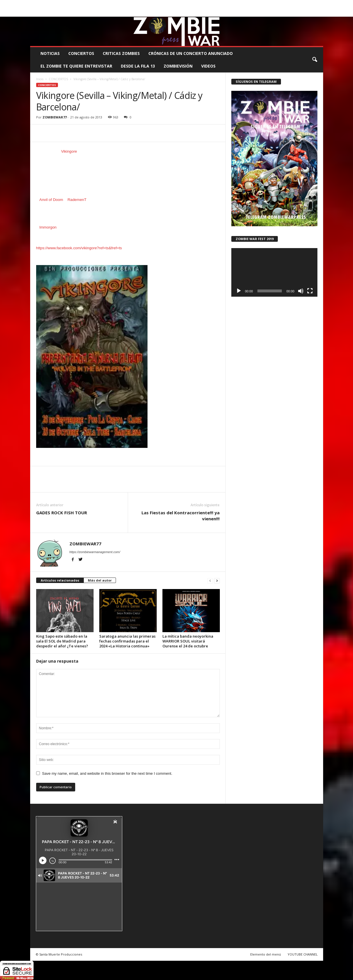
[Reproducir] (239, 291)
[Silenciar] (301, 291)
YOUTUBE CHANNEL (303, 954)
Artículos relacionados (60, 580)
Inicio (40, 79)
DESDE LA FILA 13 (138, 66)
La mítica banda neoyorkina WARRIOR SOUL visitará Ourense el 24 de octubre (188, 641)
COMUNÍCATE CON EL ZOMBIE (182, 4)
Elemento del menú (266, 954)
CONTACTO (249, 4)
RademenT (77, 200)
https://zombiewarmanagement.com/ (95, 552)
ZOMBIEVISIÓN (178, 66)
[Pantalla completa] (310, 291)
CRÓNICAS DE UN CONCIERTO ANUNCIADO (191, 53)
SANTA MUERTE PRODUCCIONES (127, 4)
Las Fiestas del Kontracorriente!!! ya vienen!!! (181, 516)
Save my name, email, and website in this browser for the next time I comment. (107, 773)
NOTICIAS (50, 53)
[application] (274, 272)
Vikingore (69, 151)
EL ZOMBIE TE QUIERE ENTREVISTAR (76, 66)
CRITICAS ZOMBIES (121, 53)
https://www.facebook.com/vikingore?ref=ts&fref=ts (79, 248)
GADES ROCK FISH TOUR (62, 513)
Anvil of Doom (51, 200)
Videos (208, 66)
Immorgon (48, 227)
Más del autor (100, 580)
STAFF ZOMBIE (223, 4)
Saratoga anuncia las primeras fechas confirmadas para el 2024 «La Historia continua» (127, 641)
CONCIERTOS (81, 53)
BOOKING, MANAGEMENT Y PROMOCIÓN (63, 4)
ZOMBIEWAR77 (55, 117)
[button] (315, 60)
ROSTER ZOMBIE (276, 4)
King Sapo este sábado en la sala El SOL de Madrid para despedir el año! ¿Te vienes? (62, 641)
